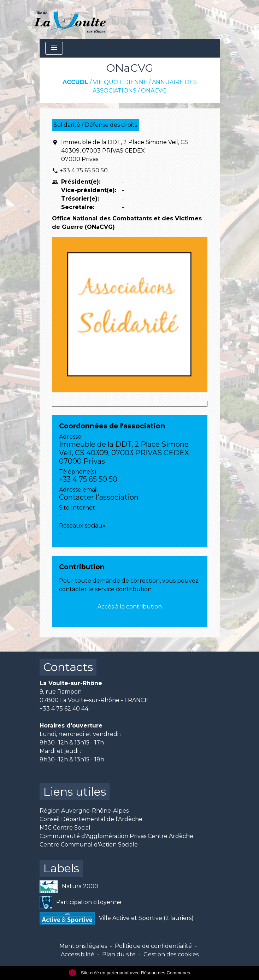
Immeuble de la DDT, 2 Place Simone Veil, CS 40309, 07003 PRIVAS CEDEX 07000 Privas (125, 151)
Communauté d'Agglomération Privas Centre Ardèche (116, 836)
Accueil (75, 82)
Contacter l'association (99, 497)
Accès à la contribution (130, 607)
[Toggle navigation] (54, 48)
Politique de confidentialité (153, 946)
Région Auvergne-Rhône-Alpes (84, 811)
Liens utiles (75, 792)
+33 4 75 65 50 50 (84, 170)
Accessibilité (78, 954)
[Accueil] (70, 19)
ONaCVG (154, 91)
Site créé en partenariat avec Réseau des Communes (129, 973)
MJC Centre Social (65, 828)
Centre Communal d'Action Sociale (89, 845)
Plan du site (119, 954)
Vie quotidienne (120, 82)
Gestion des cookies (171, 954)
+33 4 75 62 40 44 (64, 709)
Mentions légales (83, 946)
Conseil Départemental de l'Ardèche (91, 819)
